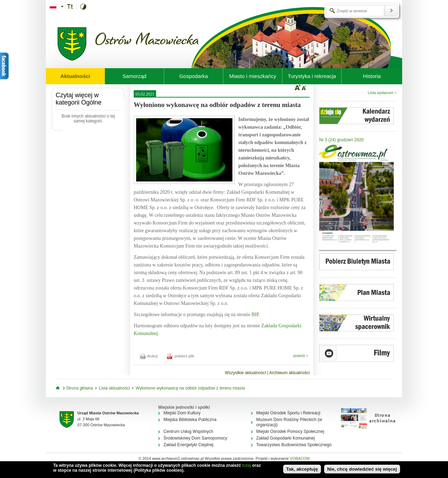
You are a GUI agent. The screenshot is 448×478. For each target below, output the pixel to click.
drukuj (149, 356)
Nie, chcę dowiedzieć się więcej (362, 469)
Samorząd (134, 76)
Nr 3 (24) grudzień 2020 (341, 140)
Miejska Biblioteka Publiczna (190, 420)
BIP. (255, 315)
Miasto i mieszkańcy (253, 76)
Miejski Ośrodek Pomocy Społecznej (290, 431)
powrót (299, 356)
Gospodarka (194, 76)
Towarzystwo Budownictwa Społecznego (294, 445)
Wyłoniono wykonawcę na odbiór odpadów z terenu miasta (190, 388)
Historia (372, 76)
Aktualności (75, 76)
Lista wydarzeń (381, 93)
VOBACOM (300, 458)
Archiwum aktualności (289, 373)
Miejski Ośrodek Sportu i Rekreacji (288, 413)
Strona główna (80, 388)
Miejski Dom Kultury (182, 413)
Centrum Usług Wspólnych (188, 431)
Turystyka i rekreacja (312, 76)
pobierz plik (181, 356)
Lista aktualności (114, 388)
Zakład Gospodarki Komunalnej (285, 438)
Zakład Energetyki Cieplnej (188, 445)
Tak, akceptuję (302, 469)
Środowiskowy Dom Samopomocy (195, 438)
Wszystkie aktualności (245, 373)
